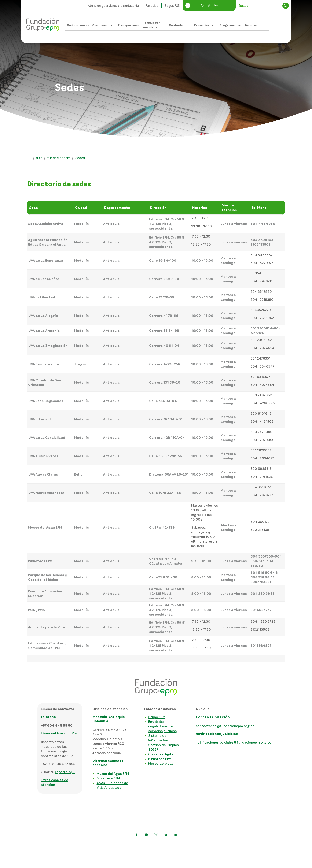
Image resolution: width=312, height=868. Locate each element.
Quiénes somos (78, 25)
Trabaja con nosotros (152, 25)
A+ (216, 5)
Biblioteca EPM (108, 778)
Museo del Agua (161, 763)
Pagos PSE (172, 5)
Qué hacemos (102, 25)
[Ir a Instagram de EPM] (146, 835)
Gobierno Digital (161, 754)
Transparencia (129, 25)
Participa (152, 5)
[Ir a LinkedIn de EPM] (176, 835)
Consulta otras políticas (234, 845)
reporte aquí (65, 772)
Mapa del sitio (199, 845)
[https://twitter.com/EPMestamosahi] (156, 835)
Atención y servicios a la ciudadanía (113, 5)
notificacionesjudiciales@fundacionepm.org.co (234, 742)
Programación (230, 25)
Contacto (176, 25)
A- (202, 5)
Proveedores (204, 25)
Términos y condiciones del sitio (158, 845)
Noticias (251, 25)
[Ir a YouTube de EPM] (166, 835)
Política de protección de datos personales (93, 845)
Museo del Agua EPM (113, 774)
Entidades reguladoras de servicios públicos (162, 726)
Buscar (286, 6)
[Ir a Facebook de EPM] (137, 835)
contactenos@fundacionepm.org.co (225, 726)
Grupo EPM (157, 717)
